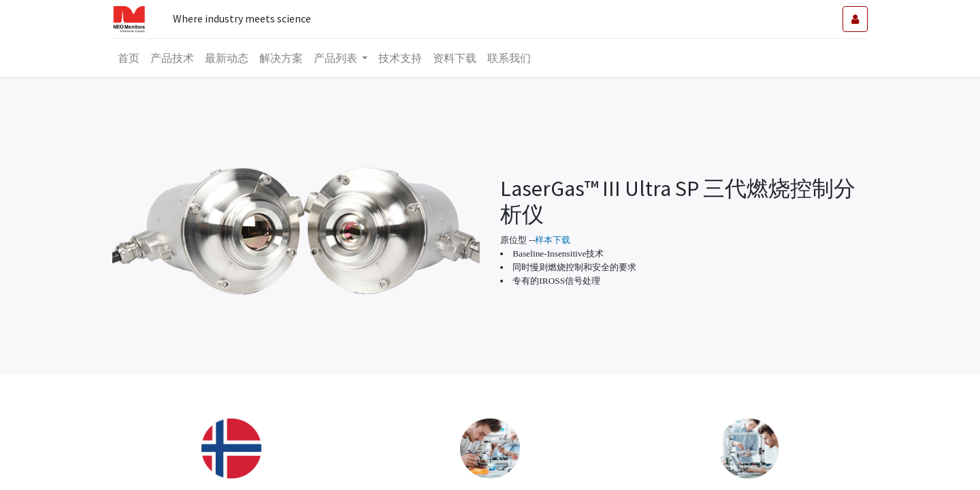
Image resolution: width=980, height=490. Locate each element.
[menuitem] (129, 58)
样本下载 (553, 240)
